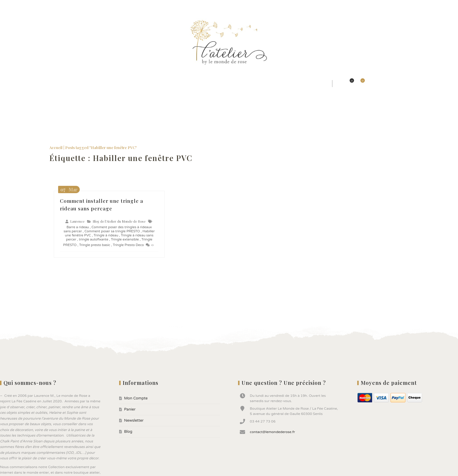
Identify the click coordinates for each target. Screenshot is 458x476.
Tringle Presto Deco (128, 245)
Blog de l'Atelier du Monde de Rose (119, 221)
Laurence (77, 221)
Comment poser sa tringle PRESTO (112, 231)
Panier (34, 6)
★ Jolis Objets (195, 83)
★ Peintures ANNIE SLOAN (249, 83)
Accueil (56, 147)
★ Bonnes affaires (308, 83)
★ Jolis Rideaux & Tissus (143, 83)
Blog (73, 6)
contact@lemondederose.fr (272, 432)
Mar (68, 189)
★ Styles (97, 83)
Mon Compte (13, 6)
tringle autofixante (94, 239)
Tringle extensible (125, 239)
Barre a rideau (78, 227)
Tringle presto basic (95, 245)
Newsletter (54, 6)
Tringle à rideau (106, 235)
